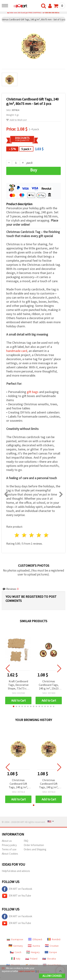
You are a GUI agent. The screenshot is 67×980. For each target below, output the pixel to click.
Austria (34, 946)
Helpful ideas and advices (16, 871)
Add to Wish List (16, 120)
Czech (16, 952)
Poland (31, 959)
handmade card (17, 351)
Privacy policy (9, 845)
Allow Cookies (52, 976)
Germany (16, 946)
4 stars (39, 535)
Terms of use (9, 849)
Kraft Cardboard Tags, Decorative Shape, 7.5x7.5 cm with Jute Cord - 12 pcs (18, 685)
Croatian (52, 946)
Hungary (33, 952)
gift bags (33, 392)
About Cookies (10, 854)
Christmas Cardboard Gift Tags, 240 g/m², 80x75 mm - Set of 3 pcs (18, 784)
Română (54, 939)
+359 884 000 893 (51, 13)
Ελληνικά (35, 939)
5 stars (46, 535)
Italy (16, 959)
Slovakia (49, 959)
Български (15, 939)
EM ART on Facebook (17, 889)
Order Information (34, 845)
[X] (3, 968)
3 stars (32, 535)
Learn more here (27, 971)
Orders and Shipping (35, 849)
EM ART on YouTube (16, 896)
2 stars (24, 535)
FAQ (26, 841)
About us (7, 841)
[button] (14, 706)
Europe (51, 952)
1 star (17, 535)
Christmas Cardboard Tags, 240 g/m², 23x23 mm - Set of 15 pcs (49, 685)
